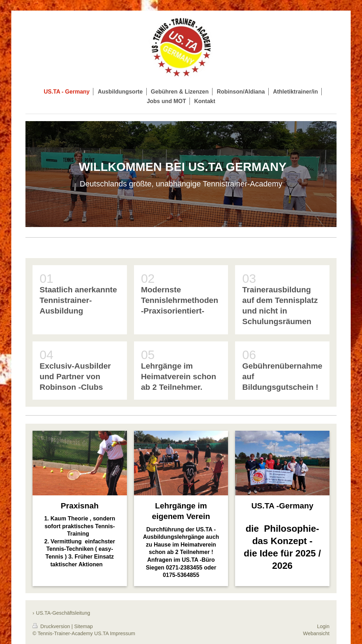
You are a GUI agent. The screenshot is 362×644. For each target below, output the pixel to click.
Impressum (122, 633)
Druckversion (52, 626)
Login (323, 626)
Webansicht (316, 633)
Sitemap (84, 626)
